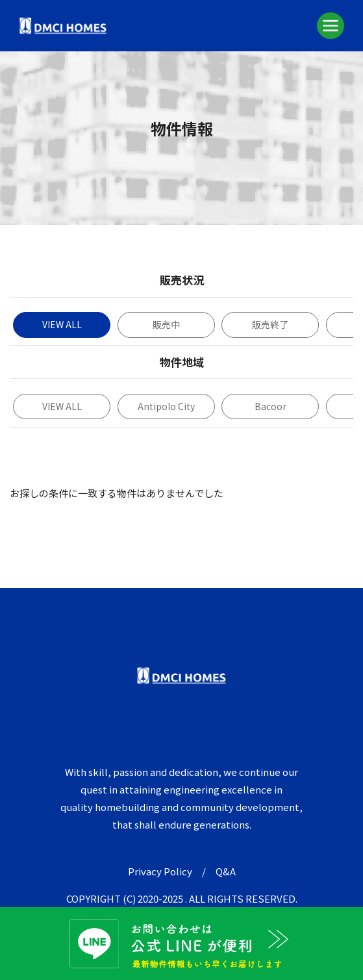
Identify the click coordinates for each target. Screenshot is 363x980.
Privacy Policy (160, 871)
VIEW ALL (62, 324)
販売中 (166, 324)
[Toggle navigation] (331, 25)
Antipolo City (166, 406)
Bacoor (270, 406)
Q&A (226, 871)
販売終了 (270, 324)
